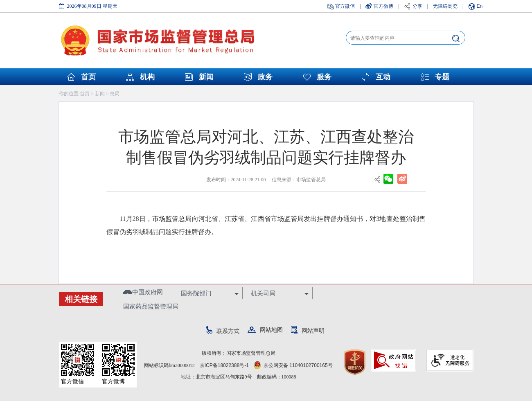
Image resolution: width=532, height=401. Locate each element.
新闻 (206, 77)
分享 (417, 6)
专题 (442, 77)
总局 (115, 94)
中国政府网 (143, 292)
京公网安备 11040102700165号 (293, 365)
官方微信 (345, 6)
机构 (147, 77)
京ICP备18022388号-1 (224, 365)
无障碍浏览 (445, 6)
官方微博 (383, 6)
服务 (324, 77)
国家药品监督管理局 (151, 306)
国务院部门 (196, 293)
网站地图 (265, 330)
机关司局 (263, 293)
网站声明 (308, 331)
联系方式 (223, 331)
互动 (383, 77)
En (480, 6)
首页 (88, 77)
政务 (265, 77)
